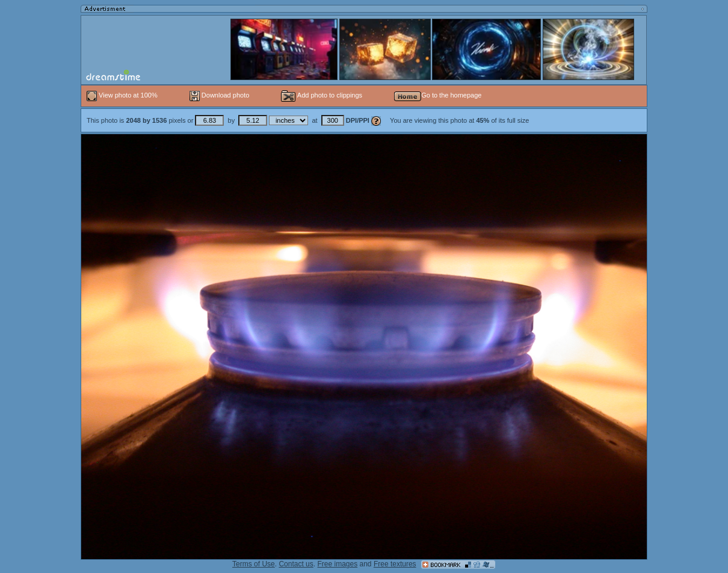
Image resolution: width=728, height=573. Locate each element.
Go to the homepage (438, 95)
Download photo (220, 95)
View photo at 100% (123, 95)
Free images (337, 564)
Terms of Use (254, 564)
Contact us (296, 564)
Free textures (395, 564)
